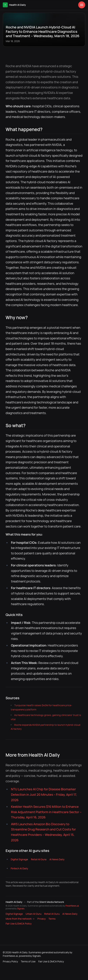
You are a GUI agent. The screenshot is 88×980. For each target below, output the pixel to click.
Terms (52, 919)
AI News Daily (57, 859)
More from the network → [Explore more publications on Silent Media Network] (20, 919)
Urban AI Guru (34, 914)
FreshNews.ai (72, 906)
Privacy (42, 919)
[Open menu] (82, 5)
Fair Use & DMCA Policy (19, 924)
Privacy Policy (10, 961)
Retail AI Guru (39, 859)
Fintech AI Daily (19, 868)
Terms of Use (28, 961)
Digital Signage (19, 859)
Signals (21, 909)
